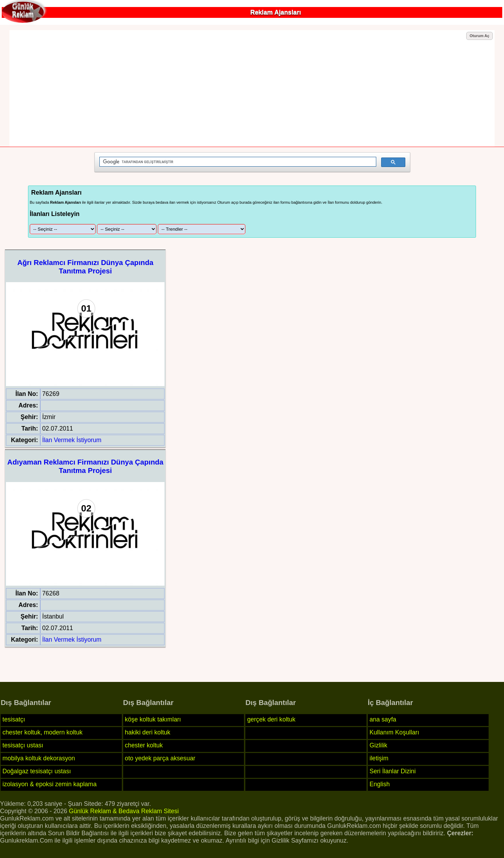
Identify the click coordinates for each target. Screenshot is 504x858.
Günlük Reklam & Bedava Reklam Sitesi (124, 811)
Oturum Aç (479, 36)
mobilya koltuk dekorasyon (39, 758)
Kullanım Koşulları (394, 732)
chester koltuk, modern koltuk (43, 732)
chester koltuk (144, 745)
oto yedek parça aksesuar (160, 758)
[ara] (237, 162)
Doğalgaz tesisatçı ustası (37, 771)
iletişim (379, 758)
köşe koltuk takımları (153, 719)
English (380, 784)
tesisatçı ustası (23, 745)
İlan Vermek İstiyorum (72, 440)
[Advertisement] (252, 93)
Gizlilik (379, 745)
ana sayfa (383, 719)
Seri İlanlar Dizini (393, 771)
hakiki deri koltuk (148, 732)
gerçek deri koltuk (271, 719)
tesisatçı (14, 719)
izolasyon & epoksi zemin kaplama (50, 784)
